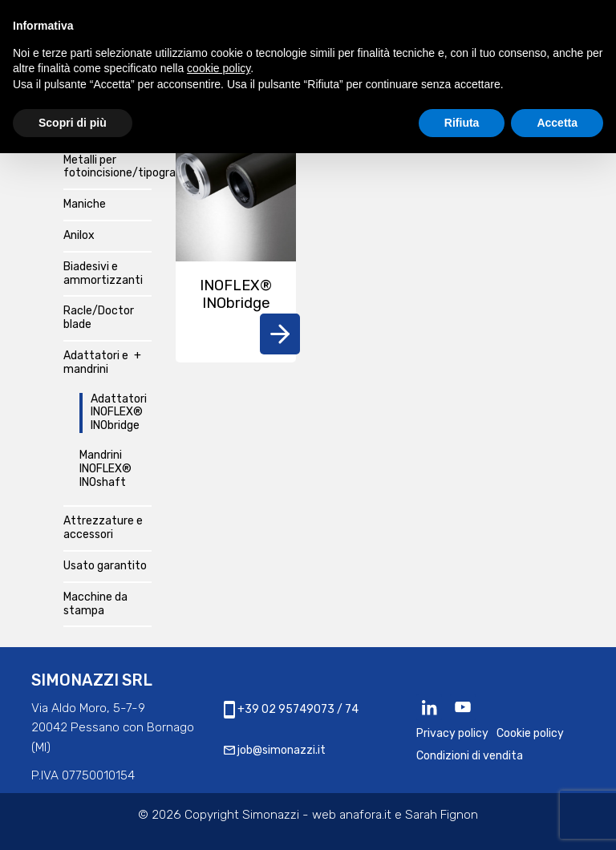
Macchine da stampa (95, 604)
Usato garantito (105, 566)
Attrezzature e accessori (103, 528)
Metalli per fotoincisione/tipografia (107, 167)
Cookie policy (530, 733)
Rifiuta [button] (462, 123)
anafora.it (365, 815)
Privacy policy (452, 733)
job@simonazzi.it (275, 750)
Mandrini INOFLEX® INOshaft (105, 469)
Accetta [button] (557, 123)
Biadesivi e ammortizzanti (103, 274)
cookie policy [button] (219, 68)
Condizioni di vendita (470, 756)
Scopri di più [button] (73, 123)
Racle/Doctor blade (99, 318)
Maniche (85, 204)
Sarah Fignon (442, 815)
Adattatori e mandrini (96, 363)
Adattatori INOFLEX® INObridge (119, 413)
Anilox (79, 236)
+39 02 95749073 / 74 (291, 709)
